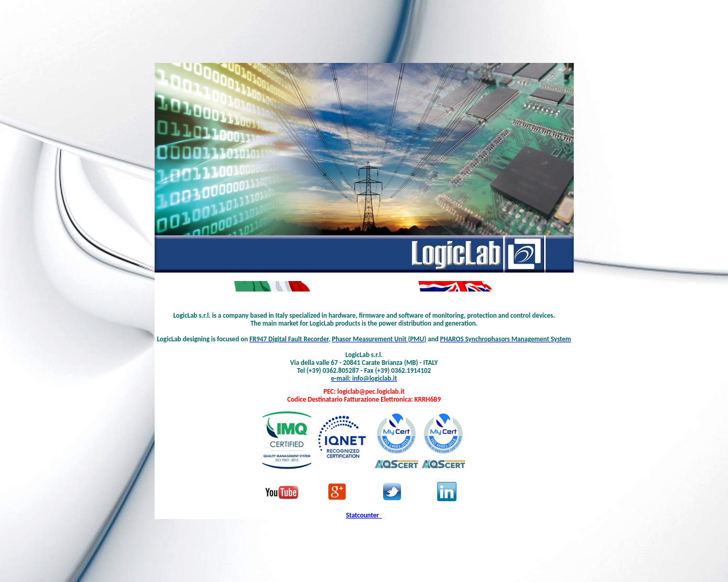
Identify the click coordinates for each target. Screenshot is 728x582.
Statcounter (362, 515)
